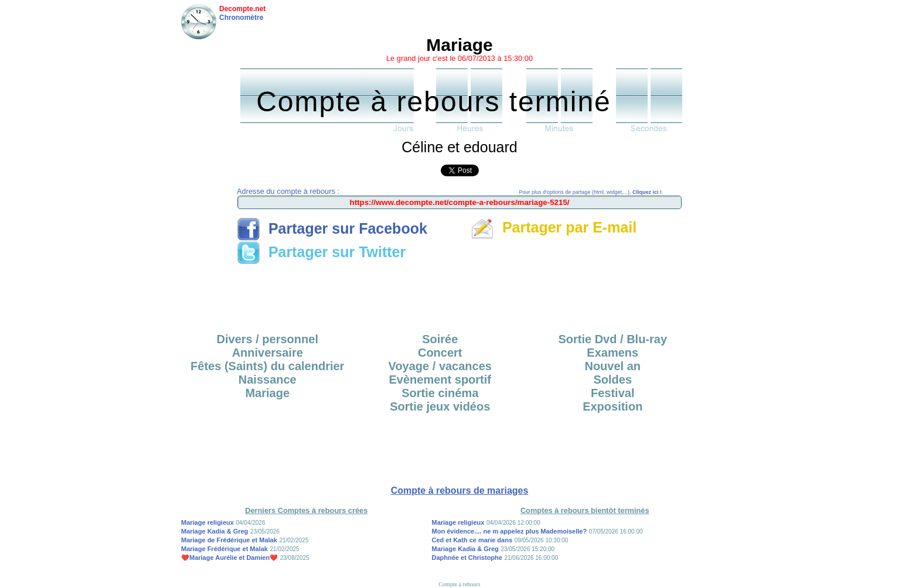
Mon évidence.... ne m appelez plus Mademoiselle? (510, 531)
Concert (440, 353)
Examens (612, 353)
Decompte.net (242, 9)
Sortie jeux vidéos (440, 406)
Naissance (268, 380)
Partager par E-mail (554, 227)
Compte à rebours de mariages (460, 490)
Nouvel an (612, 366)
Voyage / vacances (440, 366)
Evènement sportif (440, 380)
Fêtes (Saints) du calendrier (267, 366)
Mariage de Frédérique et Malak (229, 540)
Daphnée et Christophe (467, 558)
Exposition (612, 406)
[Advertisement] (459, 295)
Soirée (440, 339)
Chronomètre (241, 18)
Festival (612, 393)
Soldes (612, 380)
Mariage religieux (207, 522)
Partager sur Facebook (332, 228)
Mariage (267, 393)
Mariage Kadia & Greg (215, 531)
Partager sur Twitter (321, 252)
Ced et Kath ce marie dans (472, 540)
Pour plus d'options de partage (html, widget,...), (590, 192)
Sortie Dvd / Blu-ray (612, 339)
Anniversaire (268, 353)
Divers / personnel (268, 339)
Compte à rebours (459, 584)
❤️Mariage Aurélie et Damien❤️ (229, 558)
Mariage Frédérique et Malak (224, 549)
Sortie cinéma (440, 393)
